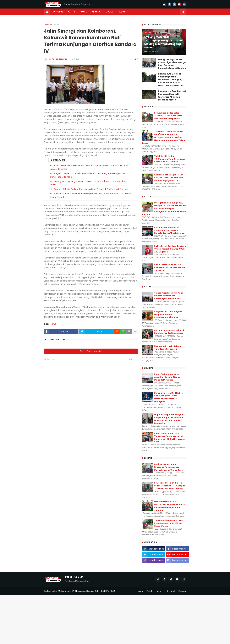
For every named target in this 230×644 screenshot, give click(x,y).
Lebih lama (131, 359)
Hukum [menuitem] (84, 12)
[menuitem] (47, 12)
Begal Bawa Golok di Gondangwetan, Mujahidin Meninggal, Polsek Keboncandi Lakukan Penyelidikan (170, 80)
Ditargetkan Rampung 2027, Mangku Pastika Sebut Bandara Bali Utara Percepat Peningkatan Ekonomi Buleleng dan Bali (164, 209)
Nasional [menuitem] (58, 12)
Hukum (160, 591)
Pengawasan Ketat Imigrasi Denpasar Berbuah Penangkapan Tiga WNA (168, 314)
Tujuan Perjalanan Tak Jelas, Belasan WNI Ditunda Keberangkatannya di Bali (169, 296)
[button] (183, 12)
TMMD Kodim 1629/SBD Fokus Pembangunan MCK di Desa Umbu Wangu (169, 523)
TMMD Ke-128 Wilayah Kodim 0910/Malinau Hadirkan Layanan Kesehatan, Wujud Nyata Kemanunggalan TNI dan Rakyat (164, 137)
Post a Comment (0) (91, 351)
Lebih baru (50, 359)
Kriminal (171, 591)
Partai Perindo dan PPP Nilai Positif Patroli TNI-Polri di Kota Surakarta (170, 268)
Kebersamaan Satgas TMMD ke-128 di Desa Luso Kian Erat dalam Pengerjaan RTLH (169, 178)
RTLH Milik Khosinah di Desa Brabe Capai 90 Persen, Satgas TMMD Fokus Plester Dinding (170, 486)
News (57, 25)
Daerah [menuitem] (110, 12)
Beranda (48, 25)
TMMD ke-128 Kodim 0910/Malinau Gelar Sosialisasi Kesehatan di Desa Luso (169, 159)
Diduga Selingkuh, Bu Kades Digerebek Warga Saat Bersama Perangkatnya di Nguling (172, 64)
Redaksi (182, 591)
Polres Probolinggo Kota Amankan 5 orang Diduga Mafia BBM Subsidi (167, 377)
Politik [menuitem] (71, 12)
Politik (149, 591)
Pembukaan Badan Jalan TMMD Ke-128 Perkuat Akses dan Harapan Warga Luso (168, 116)
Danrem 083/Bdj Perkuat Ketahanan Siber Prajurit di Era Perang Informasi (91, 189)
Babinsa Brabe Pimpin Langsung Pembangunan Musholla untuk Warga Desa (168, 467)
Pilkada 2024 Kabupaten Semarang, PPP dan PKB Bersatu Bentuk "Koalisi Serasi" (170, 230)
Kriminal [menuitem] (97, 12)
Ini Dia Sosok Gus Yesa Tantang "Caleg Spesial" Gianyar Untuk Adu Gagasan (170, 249)
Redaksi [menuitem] (123, 12)
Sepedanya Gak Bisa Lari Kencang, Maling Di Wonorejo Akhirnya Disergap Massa (172, 95)
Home (140, 591)
